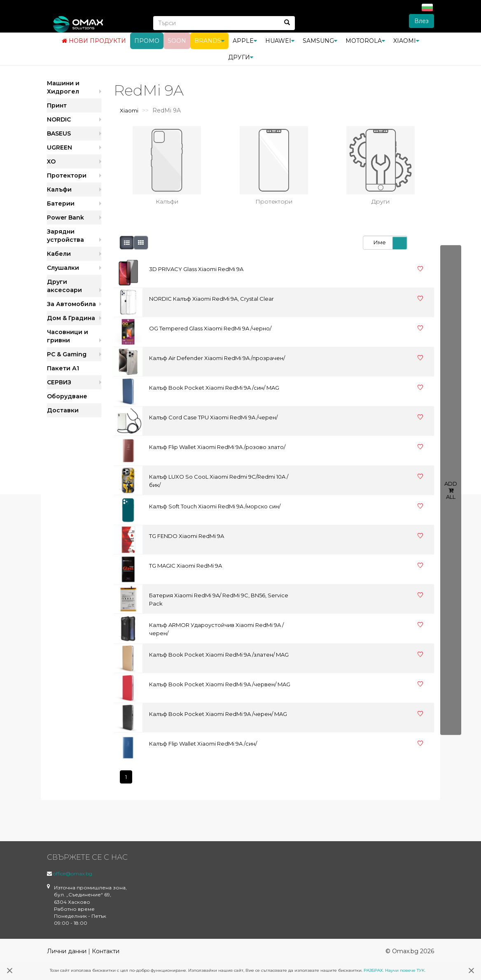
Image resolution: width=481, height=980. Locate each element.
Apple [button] (245, 41)
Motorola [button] (365, 41)
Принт (57, 105)
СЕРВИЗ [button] (59, 382)
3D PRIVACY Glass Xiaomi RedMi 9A (196, 269)
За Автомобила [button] (71, 304)
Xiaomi (129, 110)
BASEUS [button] (59, 133)
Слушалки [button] (63, 268)
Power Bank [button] (65, 218)
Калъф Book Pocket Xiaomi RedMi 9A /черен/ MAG (218, 714)
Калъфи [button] (59, 189)
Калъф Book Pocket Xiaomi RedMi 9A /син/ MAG (214, 388)
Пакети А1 (63, 368)
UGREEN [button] (60, 147)
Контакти (106, 951)
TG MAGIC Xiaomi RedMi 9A (186, 566)
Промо (147, 41)
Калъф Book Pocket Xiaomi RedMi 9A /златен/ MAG (219, 655)
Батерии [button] (61, 203)
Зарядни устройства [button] (65, 236)
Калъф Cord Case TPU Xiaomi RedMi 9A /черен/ (213, 417)
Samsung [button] (320, 41)
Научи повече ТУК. (405, 970)
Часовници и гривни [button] (68, 336)
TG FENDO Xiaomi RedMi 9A (187, 536)
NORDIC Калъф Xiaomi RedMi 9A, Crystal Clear (211, 299)
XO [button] (51, 161)
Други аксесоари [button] (64, 286)
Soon (177, 41)
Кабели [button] (59, 254)
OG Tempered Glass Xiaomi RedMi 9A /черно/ (210, 328)
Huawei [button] (280, 41)
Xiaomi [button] (406, 41)
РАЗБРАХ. (374, 970)
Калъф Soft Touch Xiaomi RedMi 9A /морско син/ (215, 506)
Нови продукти (94, 41)
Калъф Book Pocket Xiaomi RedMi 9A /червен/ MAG (220, 684)
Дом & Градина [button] (71, 318)
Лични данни (67, 951)
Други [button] (241, 57)
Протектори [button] (67, 175)
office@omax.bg (73, 874)
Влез (421, 21)
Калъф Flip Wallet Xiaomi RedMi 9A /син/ (203, 744)
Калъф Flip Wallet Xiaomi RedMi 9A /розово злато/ (217, 447)
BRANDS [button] (209, 41)
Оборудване (67, 396)
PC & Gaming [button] (67, 354)
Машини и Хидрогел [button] (63, 87)
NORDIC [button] (59, 119)
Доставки (63, 410)
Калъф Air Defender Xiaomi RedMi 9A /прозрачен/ (217, 358)
